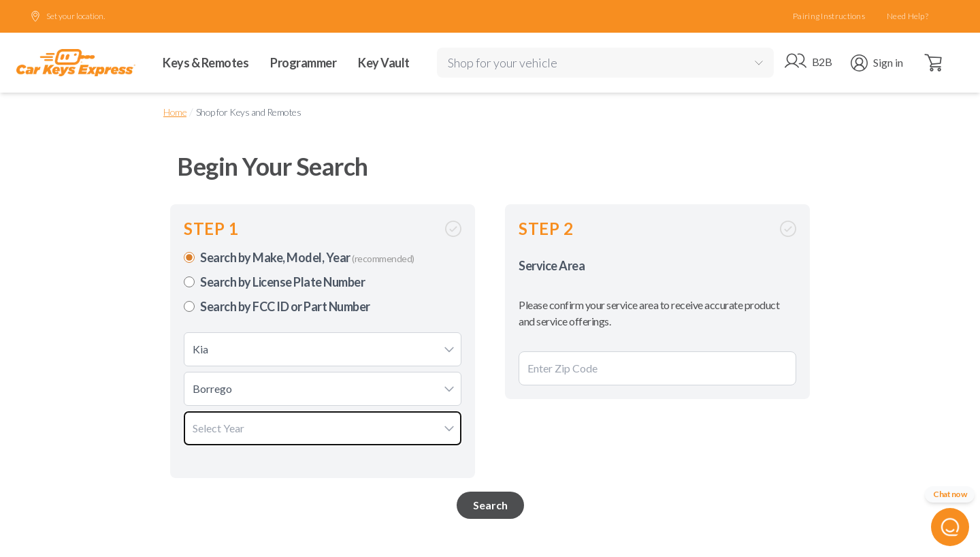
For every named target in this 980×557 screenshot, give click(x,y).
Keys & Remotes (206, 63)
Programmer (303, 63)
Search (490, 505)
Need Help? (908, 16)
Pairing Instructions (829, 16)
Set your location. (67, 16)
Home (175, 112)
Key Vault (384, 63)
